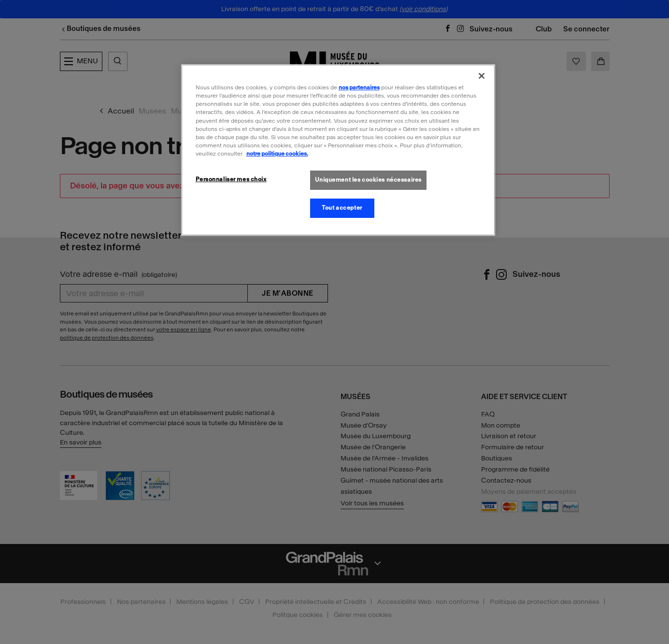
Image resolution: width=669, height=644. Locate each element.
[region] (338, 150)
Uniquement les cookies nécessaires (368, 180)
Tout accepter (342, 208)
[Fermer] (482, 76)
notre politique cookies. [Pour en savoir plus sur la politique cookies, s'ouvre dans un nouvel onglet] (277, 154)
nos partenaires (359, 87)
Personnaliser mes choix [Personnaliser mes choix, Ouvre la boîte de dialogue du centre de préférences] (231, 179)
